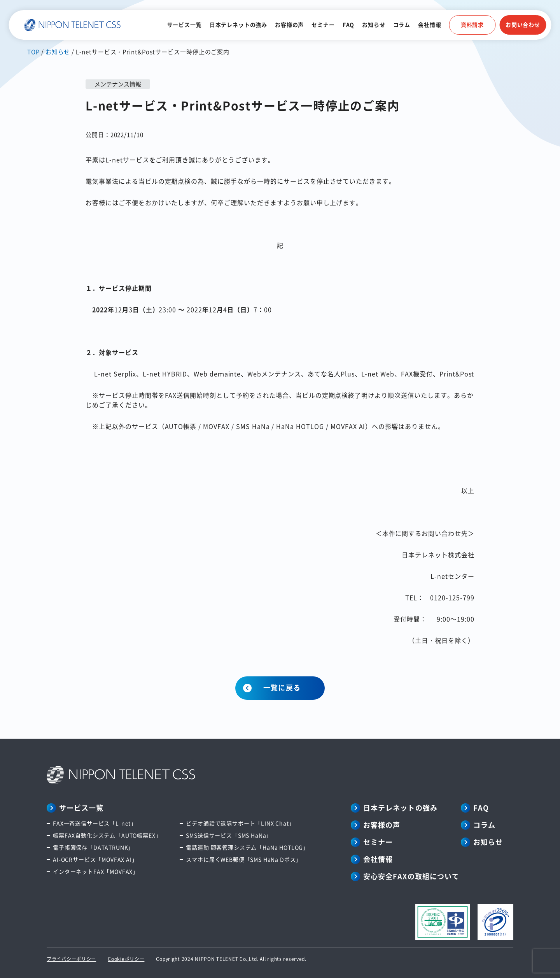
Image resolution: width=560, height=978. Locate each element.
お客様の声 (289, 25)
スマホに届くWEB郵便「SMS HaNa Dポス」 (244, 859)
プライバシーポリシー (71, 959)
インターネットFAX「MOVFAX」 (96, 871)
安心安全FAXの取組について (411, 876)
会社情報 (430, 25)
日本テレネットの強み (238, 25)
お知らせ (374, 25)
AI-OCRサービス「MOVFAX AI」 (95, 859)
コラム (402, 25)
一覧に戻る (282, 687)
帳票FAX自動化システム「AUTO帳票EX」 (107, 835)
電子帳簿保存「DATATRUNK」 (93, 847)
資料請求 (472, 25)
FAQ (349, 25)
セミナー (323, 25)
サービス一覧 (185, 25)
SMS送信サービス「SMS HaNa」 (229, 835)
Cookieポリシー (126, 959)
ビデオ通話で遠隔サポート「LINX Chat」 (240, 823)
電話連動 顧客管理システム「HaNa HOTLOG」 (247, 847)
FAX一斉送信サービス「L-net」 (95, 823)
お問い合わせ (523, 25)
